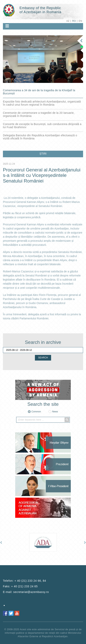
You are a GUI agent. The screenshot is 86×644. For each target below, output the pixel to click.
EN (80, 21)
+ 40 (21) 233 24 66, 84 (30, 581)
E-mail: (26, 592)
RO (74, 21)
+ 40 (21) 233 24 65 (24, 586)
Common (36, 412)
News (55, 412)
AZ (68, 21)
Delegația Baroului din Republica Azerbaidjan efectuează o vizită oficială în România (40, 137)
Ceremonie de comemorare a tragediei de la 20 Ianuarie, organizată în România (39, 114)
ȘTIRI (43, 154)
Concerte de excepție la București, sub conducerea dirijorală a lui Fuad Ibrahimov (42, 126)
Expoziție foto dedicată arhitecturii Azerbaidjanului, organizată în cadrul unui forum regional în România (42, 103)
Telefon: (24, 581)
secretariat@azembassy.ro (31, 592)
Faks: (20, 586)
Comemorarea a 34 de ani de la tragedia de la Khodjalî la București (39, 92)
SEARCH (43, 358)
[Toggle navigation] (7, 26)
